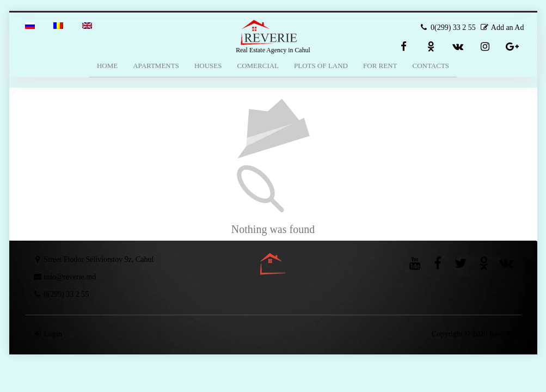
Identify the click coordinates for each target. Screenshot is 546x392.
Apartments (156, 66)
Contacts (431, 66)
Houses (208, 66)
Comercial (258, 66)
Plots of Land (321, 66)
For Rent (380, 66)
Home (107, 66)
